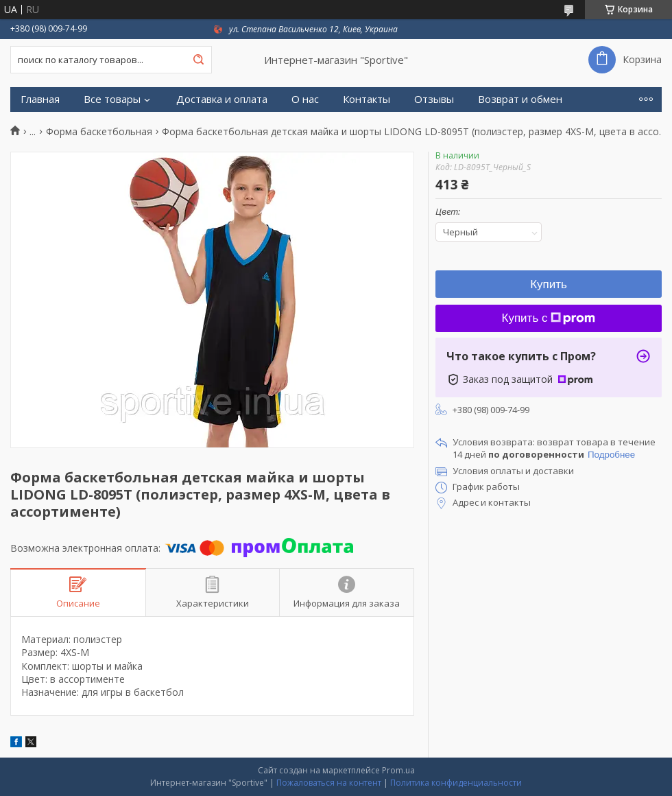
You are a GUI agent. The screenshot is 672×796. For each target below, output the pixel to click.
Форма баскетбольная (99, 132)
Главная (40, 99)
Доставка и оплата (222, 99)
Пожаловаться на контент (329, 783)
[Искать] (198, 60)
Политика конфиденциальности (456, 783)
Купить (549, 284)
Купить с (549, 318)
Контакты (367, 99)
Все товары (112, 99)
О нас (305, 99)
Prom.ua (398, 770)
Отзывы (434, 99)
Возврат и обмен (520, 99)
